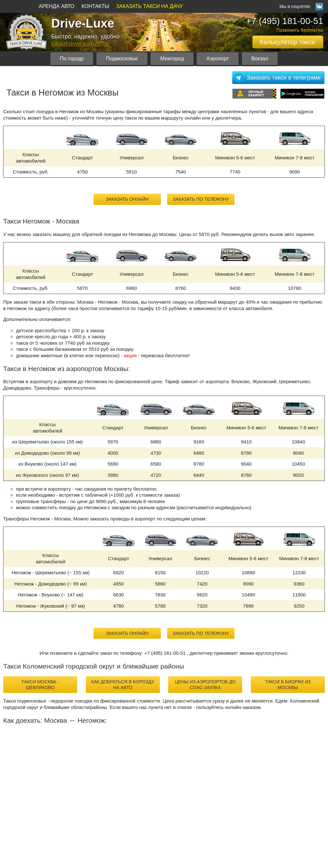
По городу (72, 59)
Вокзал (260, 59)
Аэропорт (217, 59)
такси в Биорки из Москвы (288, 685)
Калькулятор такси (287, 42)
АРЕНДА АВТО (57, 6)
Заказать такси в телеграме (284, 78)
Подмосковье (122, 59)
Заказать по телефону (201, 199)
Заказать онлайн (127, 199)
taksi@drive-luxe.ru (76, 44)
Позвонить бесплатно (300, 30)
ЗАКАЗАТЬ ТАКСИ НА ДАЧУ (150, 6)
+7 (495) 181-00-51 (285, 21)
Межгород (172, 59)
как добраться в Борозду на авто (123, 685)
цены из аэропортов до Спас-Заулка (205, 685)
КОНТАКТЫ (95, 6)
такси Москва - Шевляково (40, 685)
